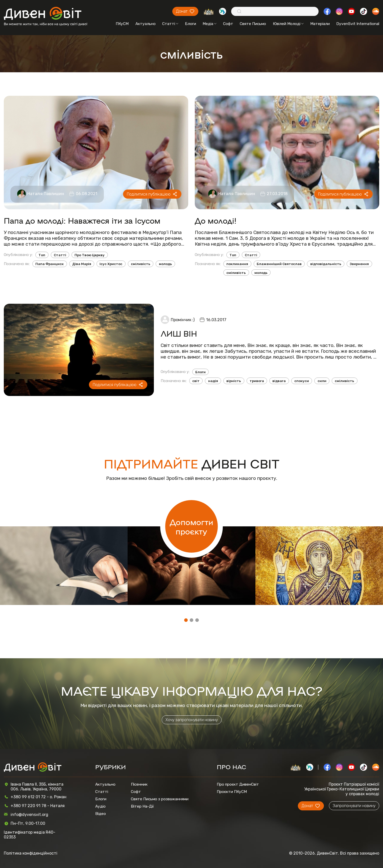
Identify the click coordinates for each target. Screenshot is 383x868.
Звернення (359, 264)
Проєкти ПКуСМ (232, 792)
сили (322, 381)
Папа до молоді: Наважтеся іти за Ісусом (82, 220)
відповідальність (326, 264)
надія (213, 381)
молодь (165, 264)
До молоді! (216, 220)
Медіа (210, 24)
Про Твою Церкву (90, 255)
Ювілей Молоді (288, 24)
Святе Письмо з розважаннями (160, 799)
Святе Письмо (253, 24)
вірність (234, 381)
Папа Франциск (50, 264)
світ (196, 381)
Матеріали (320, 24)
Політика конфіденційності (31, 853)
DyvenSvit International (358, 24)
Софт (228, 24)
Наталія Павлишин (46, 194)
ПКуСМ (122, 24)
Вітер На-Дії (142, 806)
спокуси (302, 381)
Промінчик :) (183, 320)
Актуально (146, 24)
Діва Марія (82, 264)
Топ (42, 255)
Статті (170, 24)
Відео (101, 814)
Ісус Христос (111, 264)
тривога (257, 381)
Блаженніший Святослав (279, 264)
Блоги (190, 24)
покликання (237, 264)
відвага (279, 381)
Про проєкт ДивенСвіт (238, 784)
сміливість (141, 264)
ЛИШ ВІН (179, 333)
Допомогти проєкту (191, 526)
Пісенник (139, 784)
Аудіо (100, 806)
